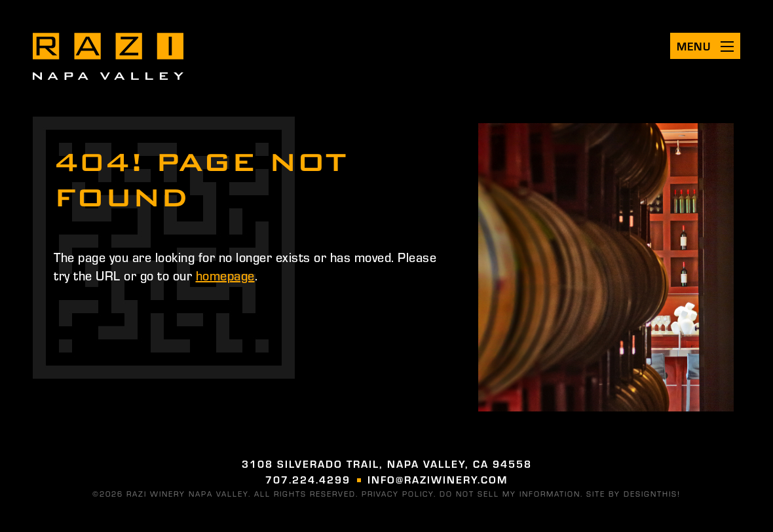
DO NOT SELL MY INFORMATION (510, 493)
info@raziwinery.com (438, 479)
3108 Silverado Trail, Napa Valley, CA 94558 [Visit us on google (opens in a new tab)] (387, 464)
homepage (225, 275)
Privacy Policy (398, 493)
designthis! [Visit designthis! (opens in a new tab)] (652, 493)
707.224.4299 (308, 479)
